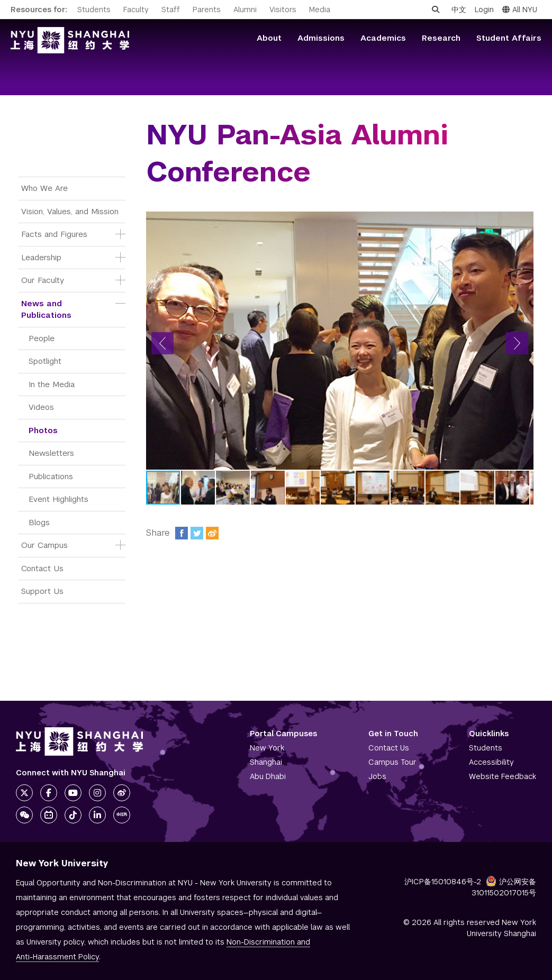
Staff (171, 10)
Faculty (136, 10)
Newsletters (51, 453)
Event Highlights (58, 499)
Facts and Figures (54, 234)
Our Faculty (43, 280)
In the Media (52, 384)
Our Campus (44, 545)
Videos (41, 407)
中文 (459, 10)
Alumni (245, 10)
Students (94, 10)
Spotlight (45, 361)
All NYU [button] (520, 10)
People (42, 338)
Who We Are (44, 188)
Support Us (42, 591)
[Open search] (436, 10)
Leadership (41, 257)
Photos (43, 430)
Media (320, 10)
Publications (51, 476)
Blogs (39, 522)
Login (484, 10)
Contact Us (42, 568)
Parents (207, 10)
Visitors (283, 10)
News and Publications (46, 309)
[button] (162, 343)
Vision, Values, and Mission (70, 211)
